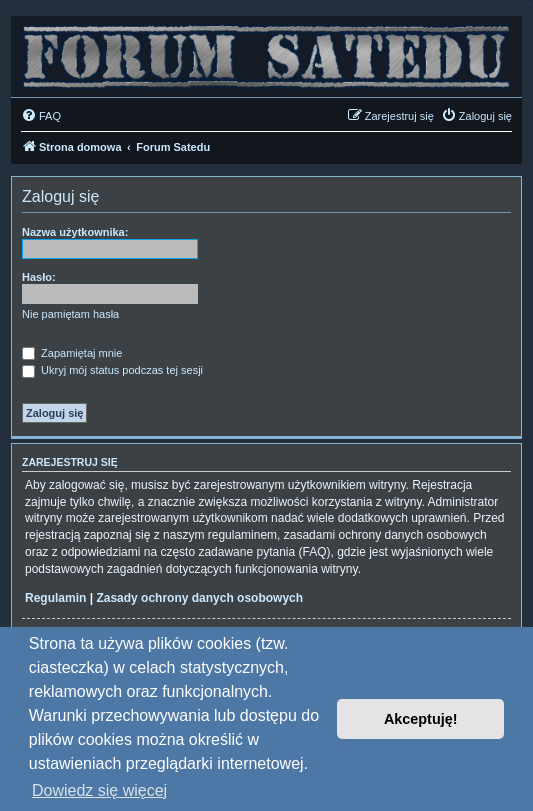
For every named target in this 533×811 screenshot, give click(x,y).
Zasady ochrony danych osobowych (199, 598)
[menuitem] (41, 116)
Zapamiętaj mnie (72, 353)
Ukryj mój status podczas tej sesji (112, 370)
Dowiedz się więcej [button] (99, 790)
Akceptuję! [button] (421, 719)
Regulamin (55, 598)
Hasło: (39, 277)
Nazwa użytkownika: (75, 232)
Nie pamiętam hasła (70, 314)
